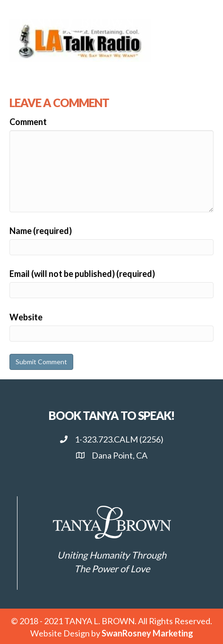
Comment (28, 122)
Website (26, 317)
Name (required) (41, 231)
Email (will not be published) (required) (82, 274)
